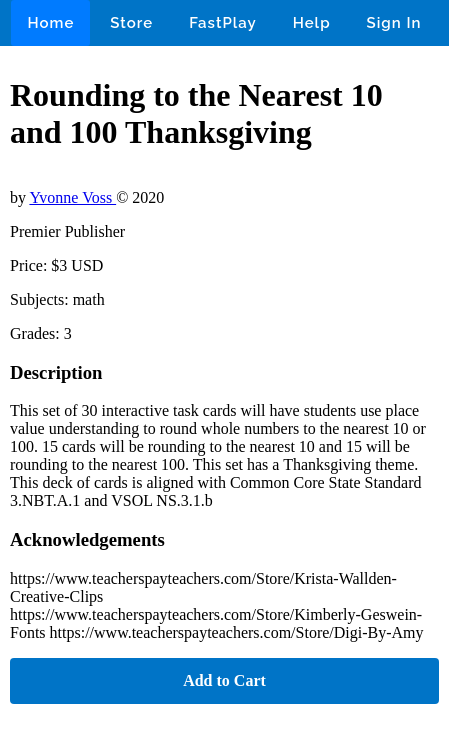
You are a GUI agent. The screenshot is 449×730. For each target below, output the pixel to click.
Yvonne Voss (72, 197)
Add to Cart (224, 680)
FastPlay (223, 23)
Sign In (394, 23)
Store (131, 23)
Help (312, 23)
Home (50, 23)
